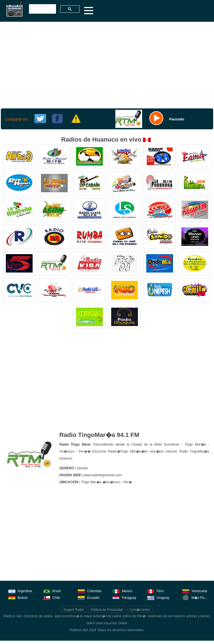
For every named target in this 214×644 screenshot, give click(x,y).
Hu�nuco (113, 482)
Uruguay (158, 597)
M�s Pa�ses (196, 597)
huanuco (66, 458)
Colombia (89, 591)
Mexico (122, 591)
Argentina (20, 591)
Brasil (52, 591)
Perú (156, 591)
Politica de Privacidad (107, 610)
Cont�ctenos (140, 610)
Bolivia (18, 597)
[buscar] (42, 9)
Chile (52, 597)
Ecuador (89, 597)
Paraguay (124, 597)
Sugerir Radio (74, 610)
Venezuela (195, 591)
